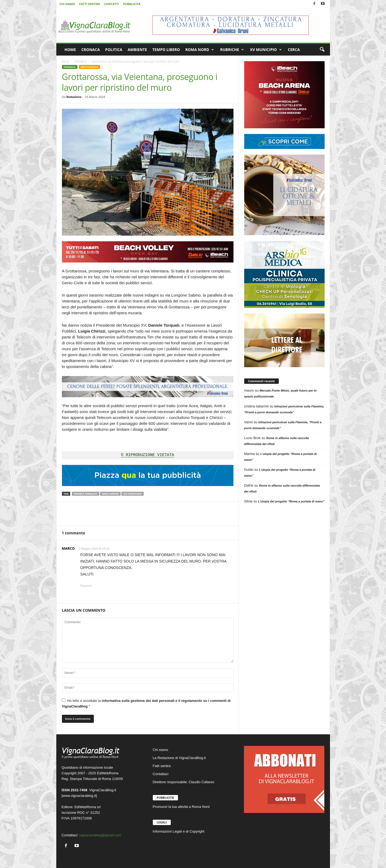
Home (66, 61)
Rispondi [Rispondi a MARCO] (86, 586)
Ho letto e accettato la (146, 703)
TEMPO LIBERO (166, 50)
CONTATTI (112, 4)
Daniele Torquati (85, 494)
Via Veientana (133, 494)
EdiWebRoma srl (88, 807)
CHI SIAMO (67, 4)
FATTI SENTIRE (89, 4)
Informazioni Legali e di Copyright (179, 831)
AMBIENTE (137, 50)
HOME (70, 50)
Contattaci (161, 774)
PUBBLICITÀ (132, 4)
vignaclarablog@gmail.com (100, 835)
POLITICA (114, 50)
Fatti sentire (162, 766)
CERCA (294, 50)
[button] (322, 50)
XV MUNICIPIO (266, 50)
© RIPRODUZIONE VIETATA (147, 455)
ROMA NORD (200, 50)
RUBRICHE (232, 50)
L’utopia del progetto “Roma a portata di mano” (291, 501)
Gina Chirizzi (110, 494)
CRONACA (90, 50)
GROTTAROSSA (89, 67)
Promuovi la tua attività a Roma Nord (181, 807)
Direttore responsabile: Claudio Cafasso (184, 782)
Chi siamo (161, 750)
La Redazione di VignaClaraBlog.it (179, 758)
